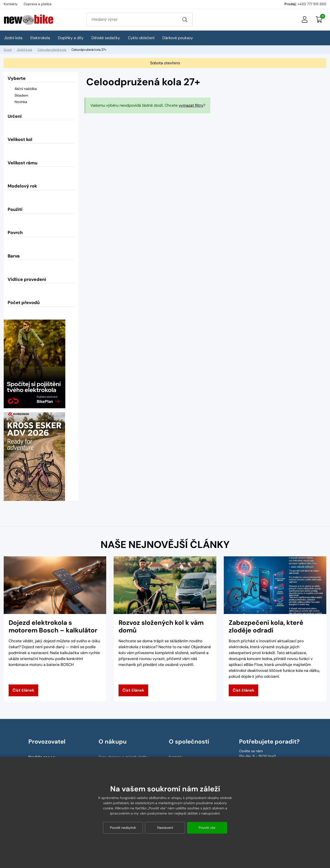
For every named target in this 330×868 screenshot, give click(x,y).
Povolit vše (207, 828)
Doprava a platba (38, 4)
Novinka (17, 102)
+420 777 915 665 (312, 4)
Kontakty (11, 4)
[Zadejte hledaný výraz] (132, 19)
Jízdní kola (24, 50)
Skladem (18, 96)
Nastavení (165, 828)
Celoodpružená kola (52, 50)
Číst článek (23, 690)
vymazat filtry (191, 105)
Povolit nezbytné (123, 828)
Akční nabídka (22, 89)
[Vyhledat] (185, 19)
